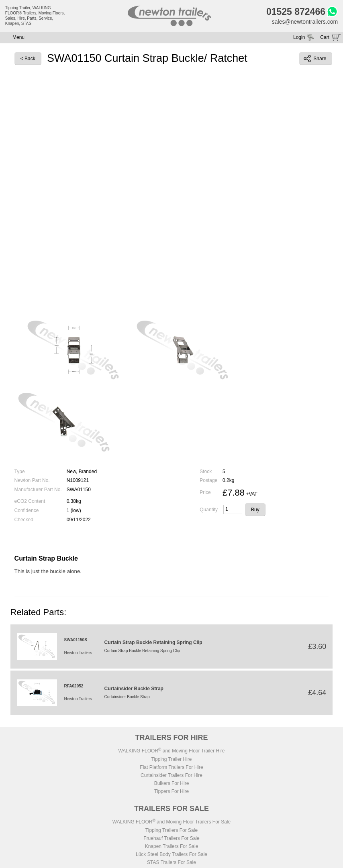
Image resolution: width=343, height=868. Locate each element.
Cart (325, 37)
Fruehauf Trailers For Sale (171, 838)
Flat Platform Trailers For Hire (171, 767)
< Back (28, 59)
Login (299, 37)
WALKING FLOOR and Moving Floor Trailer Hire (171, 751)
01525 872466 (296, 12)
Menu (18, 37)
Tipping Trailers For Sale (171, 830)
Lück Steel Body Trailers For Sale (171, 854)
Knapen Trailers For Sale (172, 846)
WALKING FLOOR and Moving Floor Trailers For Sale (171, 822)
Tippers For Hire (171, 791)
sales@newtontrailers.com (305, 22)
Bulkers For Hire (172, 783)
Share (315, 59)
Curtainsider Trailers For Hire (171, 775)
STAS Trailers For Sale (171, 862)
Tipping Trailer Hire (172, 759)
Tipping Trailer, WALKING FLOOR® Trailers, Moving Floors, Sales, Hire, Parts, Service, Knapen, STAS (35, 16)
